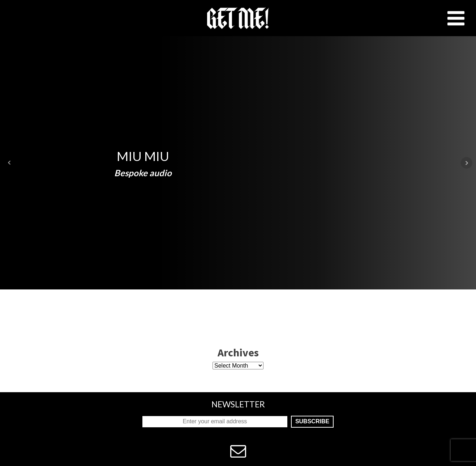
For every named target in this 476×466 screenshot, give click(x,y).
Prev (9, 163)
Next (467, 163)
